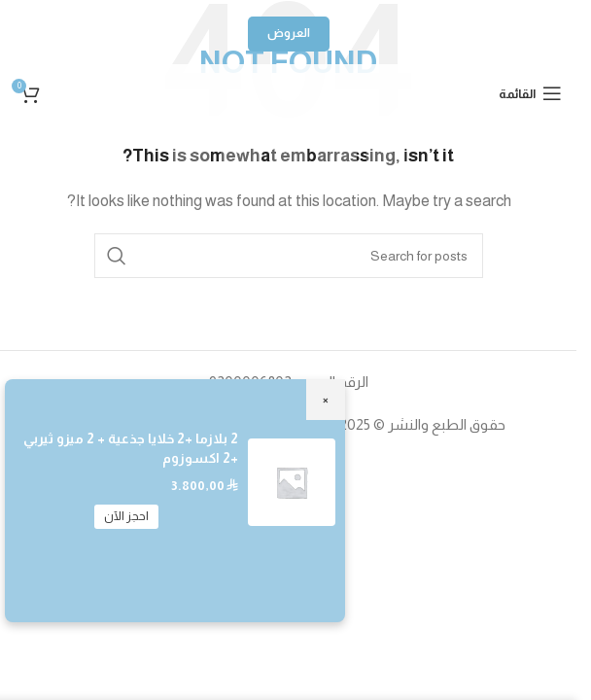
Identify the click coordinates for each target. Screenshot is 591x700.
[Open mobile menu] (530, 93)
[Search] (289, 256)
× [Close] (326, 399)
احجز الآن (126, 516)
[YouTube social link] (337, 147)
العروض (289, 33)
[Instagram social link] (386, 147)
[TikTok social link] (191, 147)
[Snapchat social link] (240, 147)
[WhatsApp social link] (289, 147)
